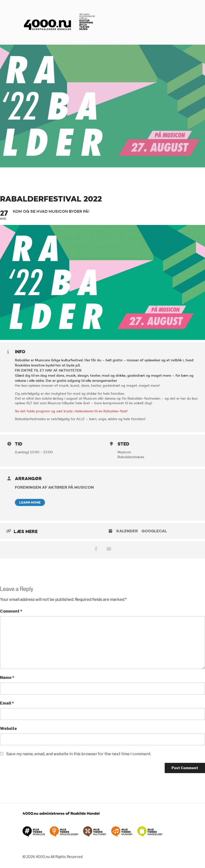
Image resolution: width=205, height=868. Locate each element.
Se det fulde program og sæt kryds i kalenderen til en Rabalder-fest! (71, 411)
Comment (11, 611)
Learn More (30, 502)
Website (8, 729)
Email (7, 703)
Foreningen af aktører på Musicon (54, 487)
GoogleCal (154, 531)
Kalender (127, 531)
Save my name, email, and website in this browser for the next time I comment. (79, 754)
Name (7, 678)
